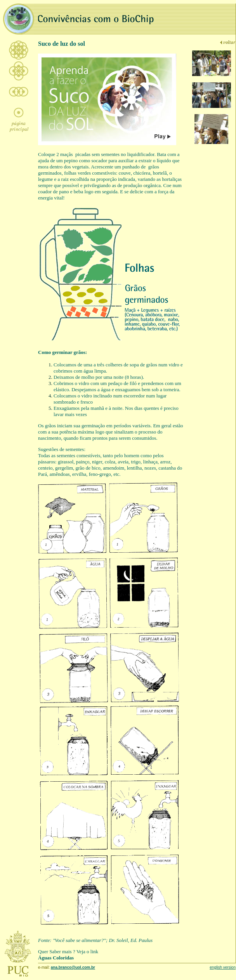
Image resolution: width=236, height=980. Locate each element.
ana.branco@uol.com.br (73, 967)
